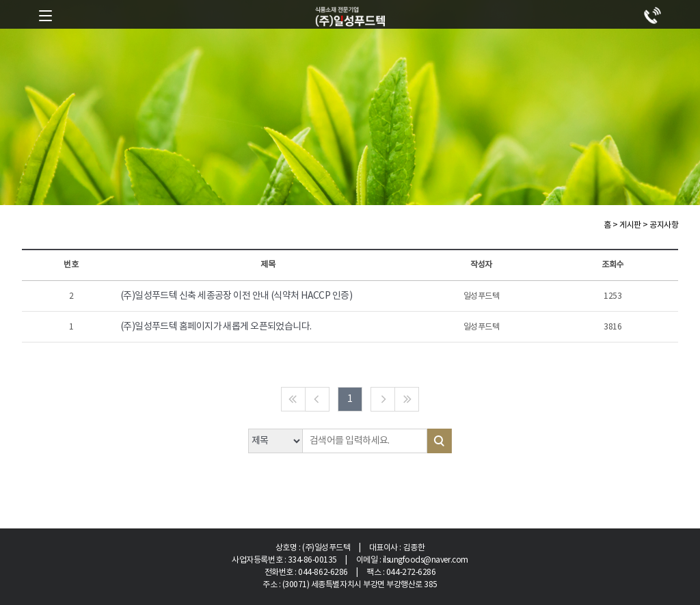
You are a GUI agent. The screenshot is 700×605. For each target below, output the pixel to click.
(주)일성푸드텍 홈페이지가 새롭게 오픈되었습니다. (216, 327)
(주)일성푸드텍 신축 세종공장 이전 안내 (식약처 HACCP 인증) (236, 296)
